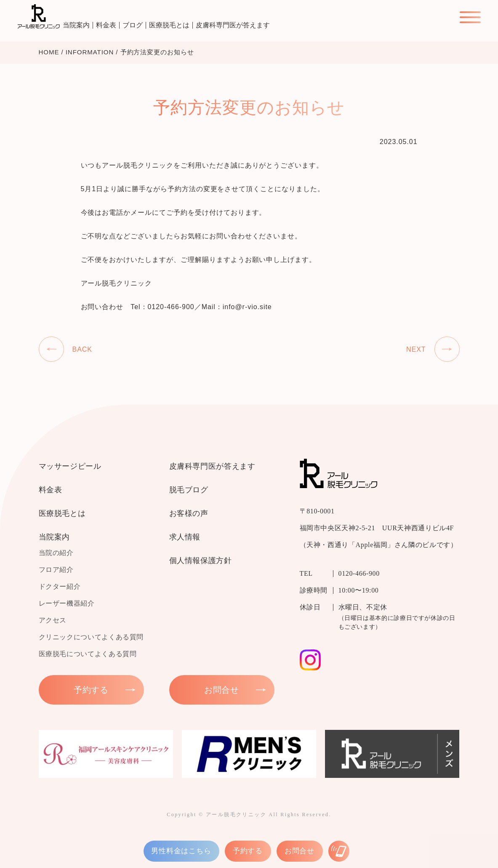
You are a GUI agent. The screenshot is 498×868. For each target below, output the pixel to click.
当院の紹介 (56, 553)
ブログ (133, 25)
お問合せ (300, 851)
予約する (248, 851)
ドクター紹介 (60, 586)
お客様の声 (189, 513)
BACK (82, 349)
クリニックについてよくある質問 (91, 637)
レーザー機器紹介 (67, 603)
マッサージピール (70, 466)
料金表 (106, 25)
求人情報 (185, 537)
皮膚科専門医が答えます (233, 25)
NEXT (416, 349)
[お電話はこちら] (339, 851)
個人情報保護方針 (201, 561)
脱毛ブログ (189, 490)
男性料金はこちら (181, 851)
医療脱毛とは (169, 25)
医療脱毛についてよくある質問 (88, 654)
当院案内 (76, 25)
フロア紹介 (56, 570)
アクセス (53, 620)
